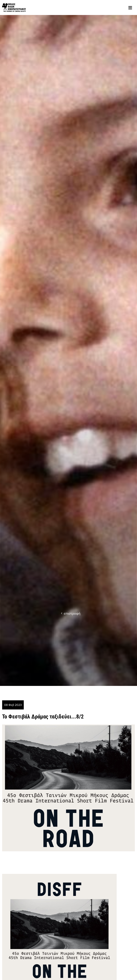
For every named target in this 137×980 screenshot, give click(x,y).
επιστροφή (71, 613)
